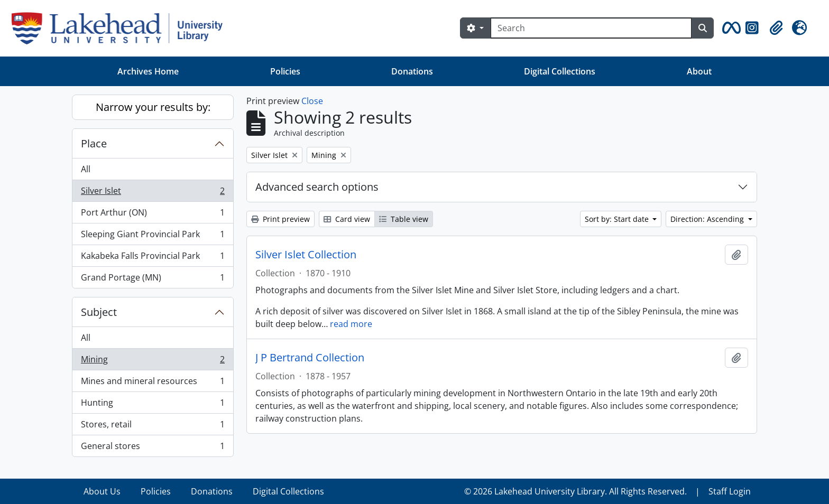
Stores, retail (153, 427)
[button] (730, 28)
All (86, 169)
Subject (99, 312)
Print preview (280, 219)
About (699, 71)
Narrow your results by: (153, 107)
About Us (102, 491)
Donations (412, 71)
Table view (404, 219)
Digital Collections (560, 71)
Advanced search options (317, 187)
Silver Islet (153, 193)
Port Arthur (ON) (153, 215)
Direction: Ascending (708, 219)
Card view (347, 219)
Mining (153, 362)
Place (94, 143)
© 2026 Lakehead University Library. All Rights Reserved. (575, 491)
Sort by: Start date (618, 219)
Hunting (153, 405)
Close (312, 101)
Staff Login (730, 491)
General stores (153, 448)
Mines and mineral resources (153, 383)
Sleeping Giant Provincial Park (153, 236)
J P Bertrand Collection (310, 358)
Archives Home (148, 71)
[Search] (591, 28)
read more (351, 324)
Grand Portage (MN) (153, 279)
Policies (285, 71)
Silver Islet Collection (306, 255)
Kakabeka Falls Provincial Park (153, 258)
